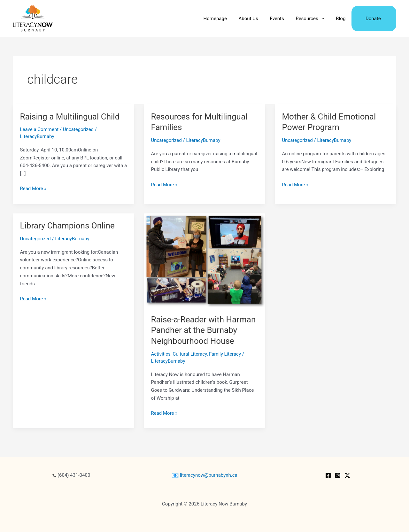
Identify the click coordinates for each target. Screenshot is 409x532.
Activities (161, 354)
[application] (326, 19)
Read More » (33, 189)
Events (284, 19)
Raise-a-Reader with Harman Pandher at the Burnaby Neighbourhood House (203, 330)
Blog (344, 19)
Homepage (227, 19)
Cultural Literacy (190, 354)
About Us (258, 19)
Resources (315, 19)
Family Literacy (225, 354)
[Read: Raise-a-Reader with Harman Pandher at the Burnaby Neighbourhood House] (204, 260)
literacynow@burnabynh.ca (204, 475)
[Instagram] (338, 475)
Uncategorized (78, 129)
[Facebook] (328, 475)
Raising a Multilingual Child (70, 117)
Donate (374, 19)
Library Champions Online (67, 226)
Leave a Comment (39, 129)
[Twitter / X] (347, 475)
